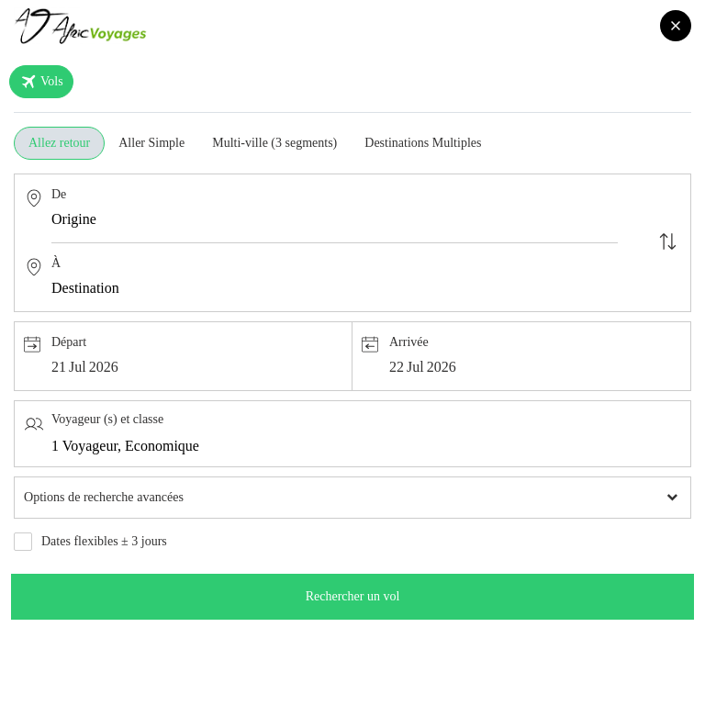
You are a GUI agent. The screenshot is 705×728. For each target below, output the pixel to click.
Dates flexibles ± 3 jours (104, 541)
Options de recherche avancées (104, 497)
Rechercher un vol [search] (353, 596)
